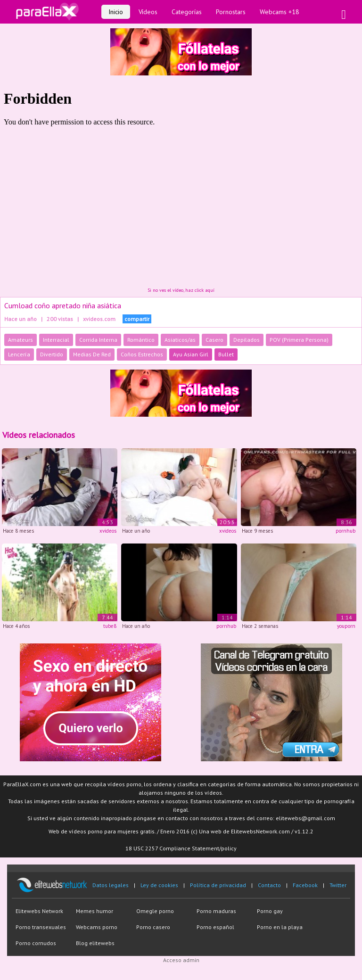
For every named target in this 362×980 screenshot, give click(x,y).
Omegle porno (155, 911)
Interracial (56, 340)
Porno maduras (216, 911)
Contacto (269, 885)
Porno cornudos (36, 943)
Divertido (52, 354)
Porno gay (270, 911)
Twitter (338, 885)
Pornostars (231, 12)
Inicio (116, 12)
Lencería (19, 354)
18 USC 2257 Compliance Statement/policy (181, 848)
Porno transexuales (41, 927)
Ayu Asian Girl (191, 354)
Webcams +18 (280, 12)
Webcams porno (97, 927)
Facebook (305, 885)
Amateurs (21, 340)
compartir (137, 319)
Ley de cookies (159, 885)
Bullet (226, 354)
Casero (214, 340)
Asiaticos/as (180, 340)
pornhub (346, 531)
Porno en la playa (280, 927)
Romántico (141, 340)
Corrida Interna (98, 340)
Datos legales (111, 885)
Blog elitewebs (95, 943)
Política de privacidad (218, 885)
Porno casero (153, 927)
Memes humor (95, 911)
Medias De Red (92, 354)
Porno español (215, 927)
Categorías (187, 12)
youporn (346, 626)
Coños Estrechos (142, 354)
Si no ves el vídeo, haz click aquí (181, 290)
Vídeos (148, 12)
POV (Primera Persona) (299, 340)
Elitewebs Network (39, 911)
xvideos (108, 531)
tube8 (110, 626)
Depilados (247, 340)
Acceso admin (181, 960)
